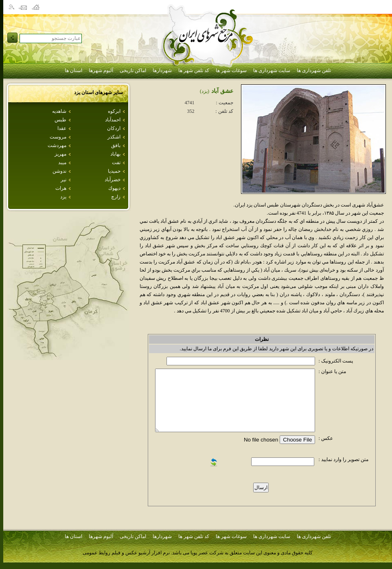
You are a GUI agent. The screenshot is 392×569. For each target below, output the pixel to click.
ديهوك (114, 188)
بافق (116, 145)
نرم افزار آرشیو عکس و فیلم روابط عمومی (126, 553)
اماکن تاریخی (133, 70)
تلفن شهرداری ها (314, 70)
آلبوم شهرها (101, 70)
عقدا (62, 128)
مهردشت (57, 145)
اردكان (114, 128)
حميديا (114, 171)
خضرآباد (113, 180)
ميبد (62, 163)
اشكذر (114, 137)
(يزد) (205, 91)
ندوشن (59, 171)
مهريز (60, 154)
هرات (61, 188)
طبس (60, 120)
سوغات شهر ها (231, 70)
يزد (63, 197)
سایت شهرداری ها (272, 70)
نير (64, 180)
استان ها (73, 70)
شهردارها (162, 70)
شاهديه (59, 111)
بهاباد (115, 154)
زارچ (116, 197)
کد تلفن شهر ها (194, 70)
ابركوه (114, 111)
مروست (58, 137)
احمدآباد (113, 120)
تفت (116, 163)
